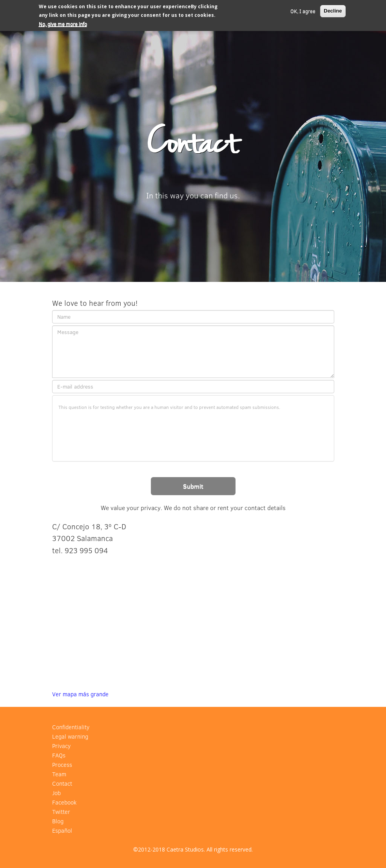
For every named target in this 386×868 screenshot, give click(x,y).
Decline (333, 11)
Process (62, 765)
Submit (193, 486)
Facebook (64, 802)
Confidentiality (71, 727)
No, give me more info (63, 24)
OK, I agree (303, 11)
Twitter (61, 812)
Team (59, 774)
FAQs (59, 755)
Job (56, 793)
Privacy (61, 746)
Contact (62, 784)
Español (62, 831)
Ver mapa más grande (80, 694)
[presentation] (118, 430)
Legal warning (70, 736)
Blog (58, 821)
